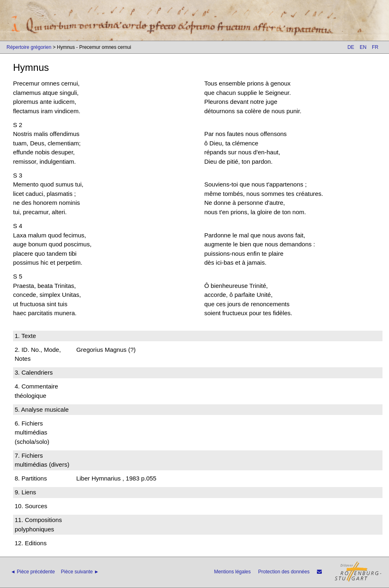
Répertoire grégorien (29, 47)
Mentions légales (232, 572)
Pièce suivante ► (80, 572)
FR (375, 47)
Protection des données (284, 572)
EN (363, 47)
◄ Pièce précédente (33, 572)
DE (351, 47)
